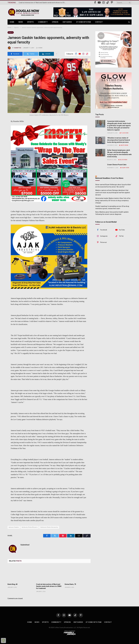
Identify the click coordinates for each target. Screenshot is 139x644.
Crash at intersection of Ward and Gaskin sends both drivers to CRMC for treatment (43, 3)
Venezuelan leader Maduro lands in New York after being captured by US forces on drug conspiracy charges (113, 201)
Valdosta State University (49, 527)
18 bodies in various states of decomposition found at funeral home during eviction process (119, 140)
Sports (30, 22)
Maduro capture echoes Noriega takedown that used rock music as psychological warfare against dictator (113, 193)
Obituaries (67, 22)
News (21, 22)
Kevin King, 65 (13, 584)
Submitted (18, 48)
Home (12, 22)
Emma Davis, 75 (70, 584)
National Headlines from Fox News (109, 178)
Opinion (55, 22)
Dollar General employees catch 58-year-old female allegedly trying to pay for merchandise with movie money (119, 153)
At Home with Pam (83, 22)
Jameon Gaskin (14, 527)
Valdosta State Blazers (30, 527)
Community (43, 22)
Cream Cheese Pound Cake (117, 165)
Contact (99, 22)
